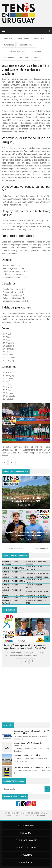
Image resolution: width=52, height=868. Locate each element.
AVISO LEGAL (26, 833)
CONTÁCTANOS (26, 862)
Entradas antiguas (40, 548)
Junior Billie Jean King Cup (14, 51)
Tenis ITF (36, 58)
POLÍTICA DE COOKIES (26, 848)
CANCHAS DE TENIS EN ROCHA (13, 595)
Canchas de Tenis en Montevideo (27, 755)
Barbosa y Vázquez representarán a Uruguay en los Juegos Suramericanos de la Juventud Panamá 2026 (25, 647)
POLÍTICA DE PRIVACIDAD (26, 840)
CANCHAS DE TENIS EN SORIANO (38, 598)
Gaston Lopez (9, 45)
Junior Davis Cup (35, 51)
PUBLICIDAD (26, 855)
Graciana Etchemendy (26, 45)
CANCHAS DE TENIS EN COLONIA (38, 573)
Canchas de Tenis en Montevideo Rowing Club (32, 767)
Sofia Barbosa (9, 58)
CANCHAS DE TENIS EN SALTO (37, 595)
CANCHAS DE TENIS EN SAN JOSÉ (14, 598)
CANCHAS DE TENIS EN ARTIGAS (13, 568)
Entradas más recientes (13, 548)
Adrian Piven (8, 39)
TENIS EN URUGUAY (37, 816)
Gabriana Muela (39, 39)
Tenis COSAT (23, 58)
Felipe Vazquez (23, 39)
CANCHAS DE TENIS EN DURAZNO (14, 577)
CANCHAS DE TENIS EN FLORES (37, 577)
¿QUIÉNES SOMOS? (26, 826)
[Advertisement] (26, 695)
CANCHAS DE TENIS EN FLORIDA (13, 581)
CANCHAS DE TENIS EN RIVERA (37, 591)
